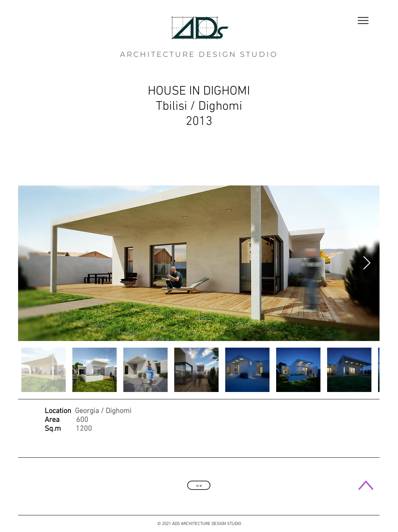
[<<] (199, 485)
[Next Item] (367, 263)
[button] (363, 21)
